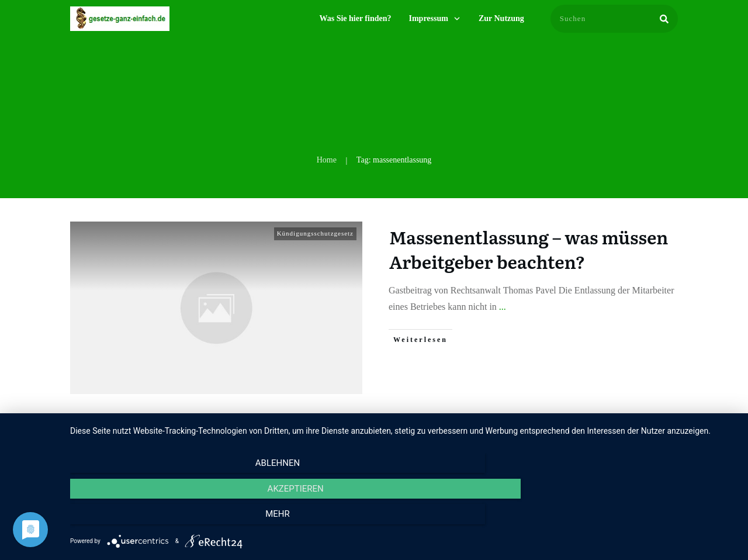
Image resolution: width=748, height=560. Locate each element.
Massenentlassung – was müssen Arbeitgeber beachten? (529, 249)
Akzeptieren (403, 520)
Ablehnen (170, 520)
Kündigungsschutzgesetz (315, 233)
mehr (636, 520)
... (503, 307)
